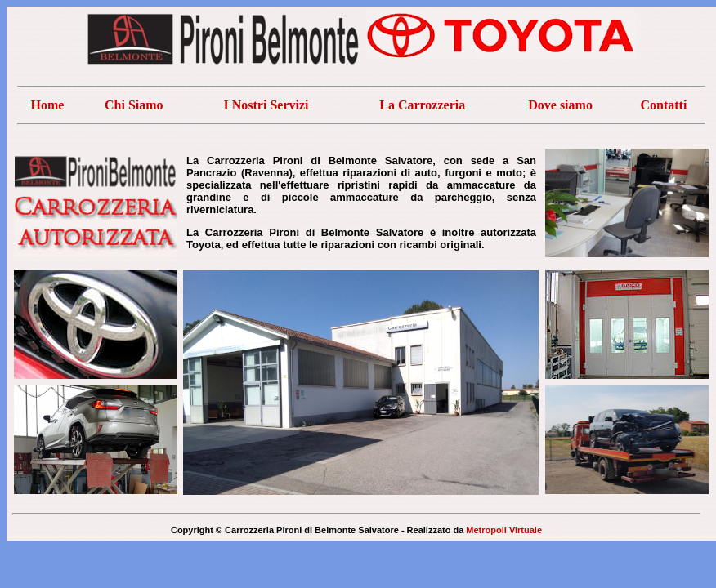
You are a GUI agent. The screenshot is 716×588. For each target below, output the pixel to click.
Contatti (663, 105)
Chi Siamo (134, 105)
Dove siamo (560, 105)
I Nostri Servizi (266, 105)
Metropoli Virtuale (504, 530)
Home (47, 105)
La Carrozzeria (422, 105)
